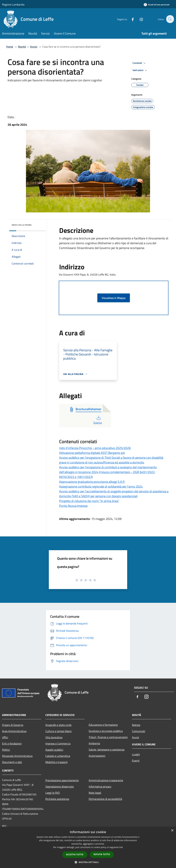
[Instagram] (139, 19)
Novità (22, 47)
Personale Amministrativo (17, 756)
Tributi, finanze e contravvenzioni (108, 737)
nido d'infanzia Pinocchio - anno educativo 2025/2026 (95, 448)
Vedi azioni (140, 70)
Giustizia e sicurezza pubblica (106, 731)
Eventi (136, 761)
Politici (6, 750)
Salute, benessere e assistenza (107, 750)
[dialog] (88, 847)
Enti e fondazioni (12, 743)
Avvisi (34, 47)
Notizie (136, 725)
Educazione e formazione (103, 725)
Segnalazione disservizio (60, 786)
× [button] (172, 831)
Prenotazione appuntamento (62, 780)
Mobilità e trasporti (57, 762)
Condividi (140, 63)
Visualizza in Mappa (114, 298)
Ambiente (94, 743)
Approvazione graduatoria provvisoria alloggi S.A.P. (92, 482)
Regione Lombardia (13, 4)
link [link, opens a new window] (121, 847)
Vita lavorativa (54, 737)
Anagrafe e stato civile (58, 725)
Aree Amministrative (14, 731)
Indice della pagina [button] (22, 225)
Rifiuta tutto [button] (102, 854)
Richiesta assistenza (57, 799)
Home (10, 47)
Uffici (5, 737)
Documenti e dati (12, 762)
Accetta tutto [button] (75, 854)
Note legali (95, 793)
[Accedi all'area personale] (157, 5)
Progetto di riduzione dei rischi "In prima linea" (89, 501)
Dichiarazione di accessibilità (105, 799)
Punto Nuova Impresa (73, 506)
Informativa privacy (100, 786)
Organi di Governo (13, 725)
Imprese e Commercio (58, 743)
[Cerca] (170, 19)
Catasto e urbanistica (58, 756)
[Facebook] (131, 19)
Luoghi (136, 754)
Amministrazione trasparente (106, 780)
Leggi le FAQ (53, 793)
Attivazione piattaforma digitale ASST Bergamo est (92, 453)
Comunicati (139, 731)
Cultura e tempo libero (58, 731)
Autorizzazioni (97, 756)
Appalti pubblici (54, 750)
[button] (88, 862)
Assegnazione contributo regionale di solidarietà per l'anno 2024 (101, 486)
